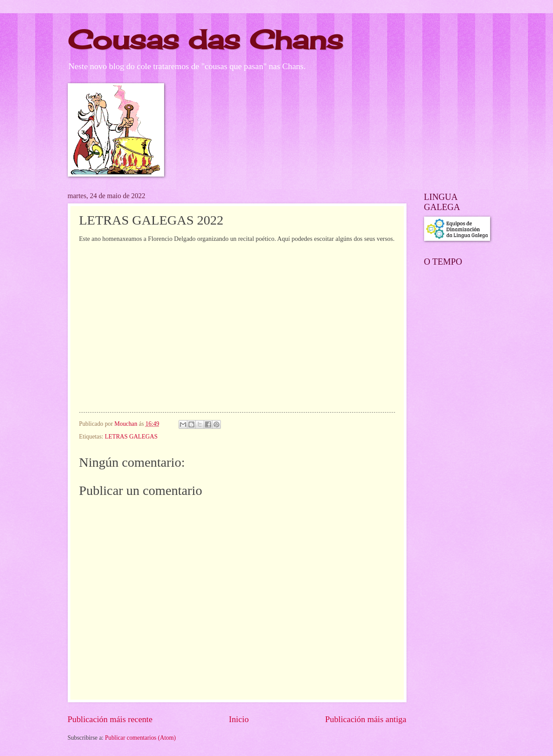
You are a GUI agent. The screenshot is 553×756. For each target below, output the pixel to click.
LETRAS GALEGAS (131, 437)
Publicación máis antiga (366, 719)
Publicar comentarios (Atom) (141, 738)
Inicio (239, 719)
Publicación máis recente (110, 719)
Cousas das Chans (205, 39)
